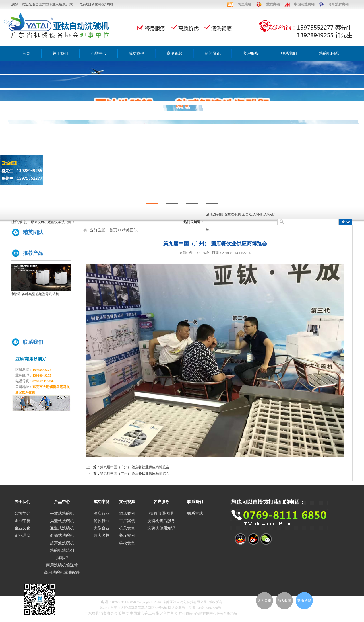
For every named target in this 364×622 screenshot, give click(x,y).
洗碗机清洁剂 (62, 550)
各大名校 (102, 536)
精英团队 (130, 230)
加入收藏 (284, 601)
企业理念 (22, 536)
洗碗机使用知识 (161, 528)
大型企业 (102, 528)
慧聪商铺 (273, 4)
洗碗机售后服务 (161, 521)
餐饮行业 (102, 521)
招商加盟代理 (161, 513)
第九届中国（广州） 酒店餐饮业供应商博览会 (135, 467)
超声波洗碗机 (62, 543)
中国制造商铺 (304, 4)
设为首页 (264, 601)
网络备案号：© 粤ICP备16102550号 (195, 608)
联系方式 (195, 513)
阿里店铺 (245, 4)
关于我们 (60, 53)
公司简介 (22, 513)
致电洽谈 (304, 601)
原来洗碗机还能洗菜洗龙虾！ (53, 222)
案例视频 (175, 53)
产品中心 (98, 53)
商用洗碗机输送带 (62, 565)
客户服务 (251, 53)
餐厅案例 (127, 536)
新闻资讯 (213, 53)
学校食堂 (127, 543)
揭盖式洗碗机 (62, 521)
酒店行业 (102, 513)
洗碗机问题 (329, 53)
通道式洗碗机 (62, 528)
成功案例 (136, 53)
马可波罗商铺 (338, 4)
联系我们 (289, 53)
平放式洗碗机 (62, 513)
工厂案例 (127, 521)
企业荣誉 (22, 521)
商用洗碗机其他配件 (62, 573)
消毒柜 (62, 558)
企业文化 (22, 528)
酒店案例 (127, 513)
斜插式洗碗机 (62, 536)
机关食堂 (127, 528)
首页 (26, 53)
